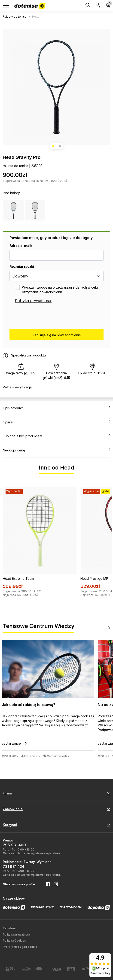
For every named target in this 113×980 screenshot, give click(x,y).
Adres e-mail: (21, 246)
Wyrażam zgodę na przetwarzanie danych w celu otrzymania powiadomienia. (60, 290)
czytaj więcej (14, 743)
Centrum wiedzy (58, 756)
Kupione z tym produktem (56, 436)
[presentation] (45, 316)
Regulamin (10, 928)
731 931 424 (14, 867)
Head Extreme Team (18, 578)
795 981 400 (14, 845)
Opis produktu (56, 408)
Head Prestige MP (94, 578)
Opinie (56, 422)
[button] (53, 146)
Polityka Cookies (14, 941)
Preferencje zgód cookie (20, 947)
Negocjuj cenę (56, 450)
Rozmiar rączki (22, 266)
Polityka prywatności (33, 301)
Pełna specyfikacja (17, 387)
